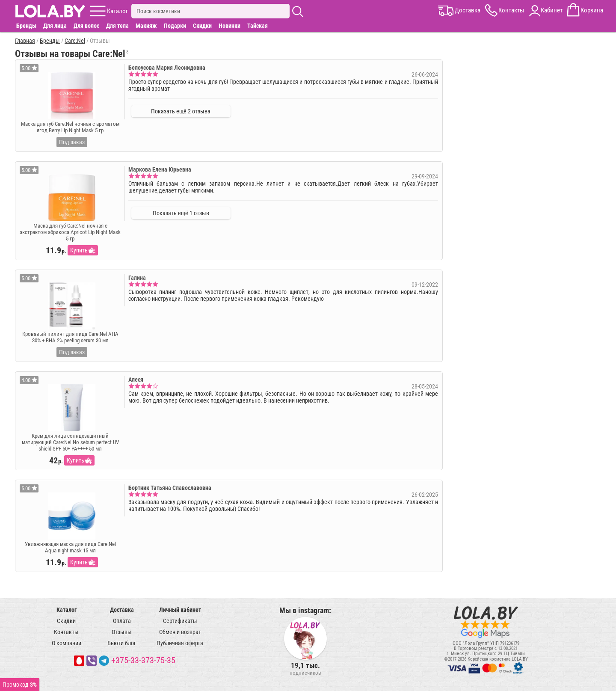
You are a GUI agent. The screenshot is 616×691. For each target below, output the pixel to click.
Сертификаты (180, 621)
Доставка (122, 610)
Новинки (230, 26)
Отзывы (122, 632)
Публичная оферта (180, 643)
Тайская (258, 26)
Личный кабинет (180, 610)
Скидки (202, 26)
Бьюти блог (122, 643)
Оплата (122, 621)
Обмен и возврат (180, 632)
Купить (79, 250)
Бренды (26, 26)
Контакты (66, 632)
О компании (67, 643)
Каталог (67, 610)
